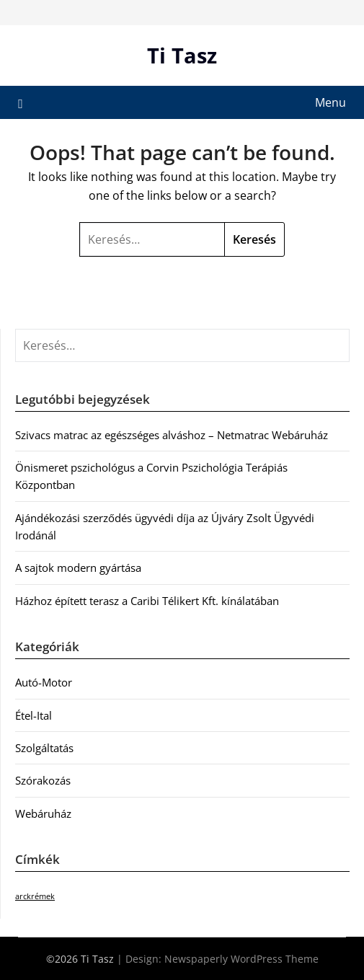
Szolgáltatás (44, 748)
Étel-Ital (34, 715)
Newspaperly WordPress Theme (241, 959)
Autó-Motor (44, 682)
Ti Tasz (182, 55)
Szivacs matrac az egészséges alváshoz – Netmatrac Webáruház (172, 435)
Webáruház (43, 813)
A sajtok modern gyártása (78, 568)
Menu (330, 102)
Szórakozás (43, 780)
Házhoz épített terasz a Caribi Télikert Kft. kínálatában (147, 601)
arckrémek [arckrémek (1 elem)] (35, 896)
